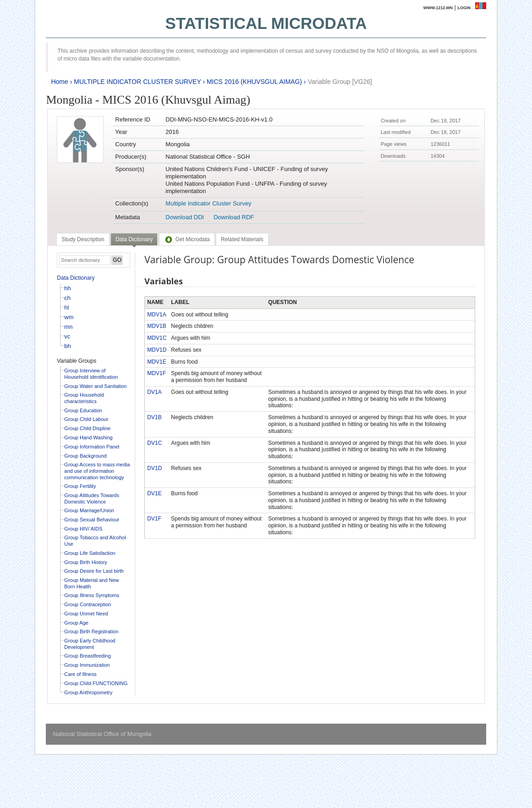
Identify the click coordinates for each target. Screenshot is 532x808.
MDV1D (157, 350)
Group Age (76, 623)
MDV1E (156, 362)
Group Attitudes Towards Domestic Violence (92, 498)
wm (69, 317)
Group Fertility (80, 486)
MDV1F (156, 373)
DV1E (154, 493)
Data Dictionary (76, 278)
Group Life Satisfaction (90, 553)
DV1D (154, 468)
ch (67, 298)
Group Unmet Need (86, 614)
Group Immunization (87, 665)
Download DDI (185, 217)
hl (66, 307)
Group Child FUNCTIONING (96, 683)
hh (67, 288)
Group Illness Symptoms (92, 595)
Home (59, 82)
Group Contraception (88, 604)
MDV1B (156, 326)
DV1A (154, 392)
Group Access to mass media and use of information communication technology (97, 471)
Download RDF (234, 217)
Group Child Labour (86, 419)
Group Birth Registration (91, 631)
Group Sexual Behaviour (92, 520)
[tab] (83, 239)
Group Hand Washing (88, 437)
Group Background (85, 456)
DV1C (154, 443)
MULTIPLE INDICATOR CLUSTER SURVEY (137, 82)
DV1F (154, 519)
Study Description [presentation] (83, 239)
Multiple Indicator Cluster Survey (208, 203)
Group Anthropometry (88, 692)
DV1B (154, 417)
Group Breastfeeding (88, 656)
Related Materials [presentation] (242, 239)
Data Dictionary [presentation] (134, 239)
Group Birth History (86, 562)
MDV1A (156, 315)
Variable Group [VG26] (340, 82)
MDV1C (157, 338)
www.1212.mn (438, 8)
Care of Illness (80, 674)
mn (68, 327)
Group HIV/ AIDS (83, 529)
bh (67, 346)
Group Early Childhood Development (90, 644)
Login (464, 8)
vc (67, 336)
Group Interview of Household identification (91, 374)
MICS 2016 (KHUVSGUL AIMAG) (254, 82)
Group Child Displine (87, 428)
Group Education (83, 410)
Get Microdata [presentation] (187, 239)
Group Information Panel (92, 447)
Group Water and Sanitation (95, 386)
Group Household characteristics (84, 398)
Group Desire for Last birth (94, 571)
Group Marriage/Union (89, 510)
